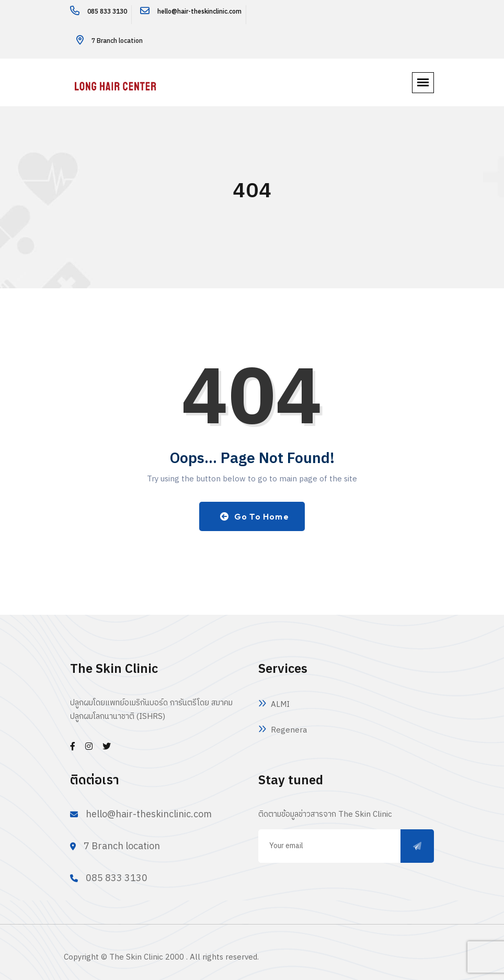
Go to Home (255, 516)
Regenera (289, 730)
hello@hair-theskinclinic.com (199, 12)
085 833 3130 (107, 12)
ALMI (280, 705)
